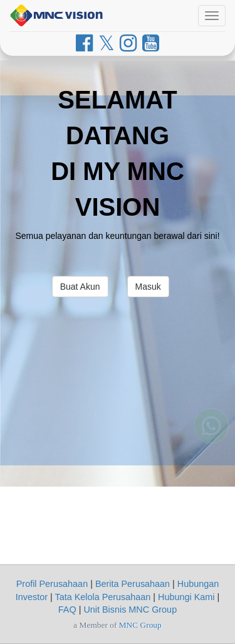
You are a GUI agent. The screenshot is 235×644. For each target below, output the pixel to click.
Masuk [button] (148, 287)
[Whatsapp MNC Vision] (211, 431)
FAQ (67, 610)
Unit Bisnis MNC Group (130, 610)
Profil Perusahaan (52, 584)
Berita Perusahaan (133, 584)
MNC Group (140, 625)
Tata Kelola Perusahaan (102, 597)
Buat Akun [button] (80, 287)
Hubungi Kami (186, 597)
